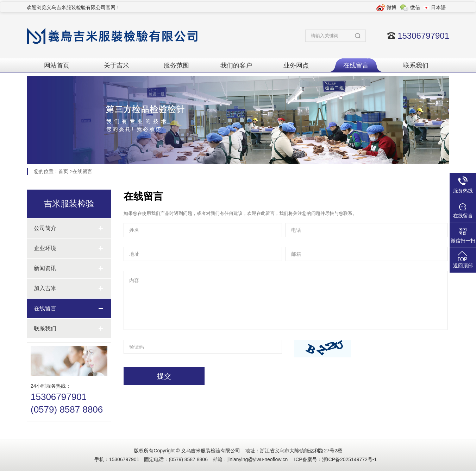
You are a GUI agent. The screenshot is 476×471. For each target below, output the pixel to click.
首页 (63, 171)
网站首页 (57, 65)
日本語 (438, 7)
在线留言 (356, 65)
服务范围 (176, 65)
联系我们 (416, 65)
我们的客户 (236, 65)
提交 (164, 376)
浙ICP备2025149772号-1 (350, 459)
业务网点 (296, 65)
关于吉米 (117, 65)
